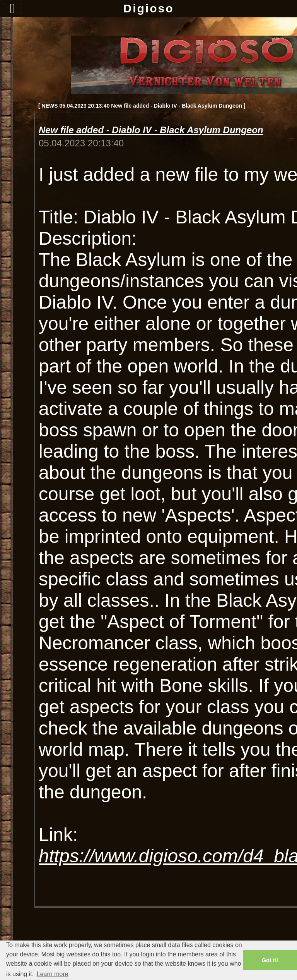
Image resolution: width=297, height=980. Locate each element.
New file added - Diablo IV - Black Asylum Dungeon (151, 130)
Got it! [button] (270, 960)
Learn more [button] (53, 974)
